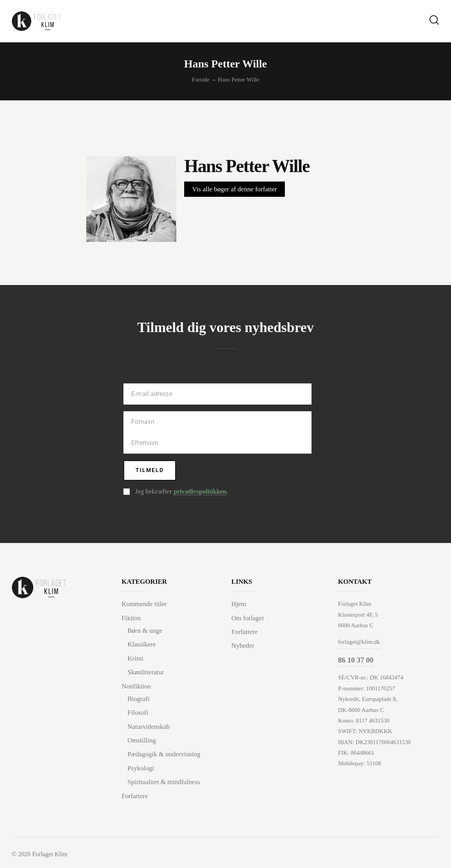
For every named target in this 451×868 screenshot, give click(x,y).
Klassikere (141, 645)
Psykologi (141, 769)
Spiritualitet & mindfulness (164, 783)
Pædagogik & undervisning (164, 755)
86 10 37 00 (356, 660)
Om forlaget (248, 618)
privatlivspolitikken (200, 492)
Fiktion (131, 618)
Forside (200, 80)
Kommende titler (144, 605)
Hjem (239, 605)
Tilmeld (150, 471)
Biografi (139, 700)
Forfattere (135, 796)
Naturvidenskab (149, 727)
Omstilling (142, 741)
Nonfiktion (136, 687)
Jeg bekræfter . (181, 492)
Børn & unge (145, 631)
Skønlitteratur (146, 673)
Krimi (135, 659)
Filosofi (138, 713)
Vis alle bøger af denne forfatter (235, 189)
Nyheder (243, 646)
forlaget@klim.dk (359, 643)
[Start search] (434, 20)
